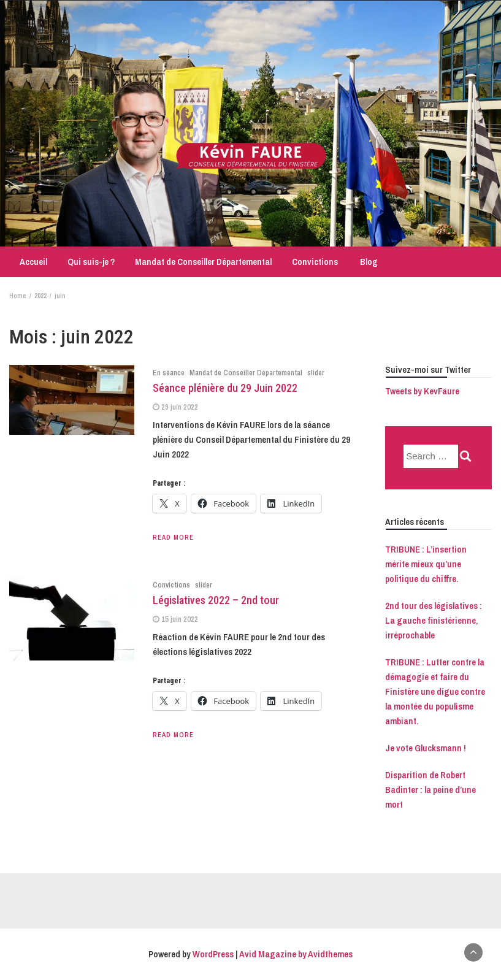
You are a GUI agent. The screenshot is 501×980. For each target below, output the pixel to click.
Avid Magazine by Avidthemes (296, 954)
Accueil (33, 262)
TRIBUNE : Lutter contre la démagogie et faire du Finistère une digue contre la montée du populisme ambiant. (435, 691)
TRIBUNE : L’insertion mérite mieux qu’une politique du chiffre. (426, 564)
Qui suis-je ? (91, 262)
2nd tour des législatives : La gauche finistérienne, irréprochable (434, 620)
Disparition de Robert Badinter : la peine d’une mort (430, 790)
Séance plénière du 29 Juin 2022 (225, 388)
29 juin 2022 (180, 407)
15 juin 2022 (180, 619)
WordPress (213, 954)
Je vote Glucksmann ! (426, 748)
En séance (169, 373)
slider (316, 373)
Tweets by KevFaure (422, 391)
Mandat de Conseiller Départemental (203, 262)
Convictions (315, 262)
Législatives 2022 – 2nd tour (216, 600)
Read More (173, 537)
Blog (368, 262)
